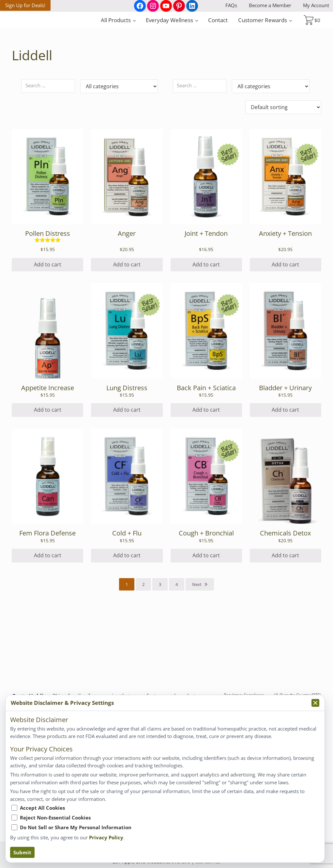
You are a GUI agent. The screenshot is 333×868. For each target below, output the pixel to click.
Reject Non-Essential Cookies (55, 818)
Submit (22, 852)
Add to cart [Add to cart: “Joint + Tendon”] (206, 310)
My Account (316, 5)
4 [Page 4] (177, 630)
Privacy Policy (106, 837)
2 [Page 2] (143, 630)
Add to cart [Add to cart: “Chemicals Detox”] (285, 601)
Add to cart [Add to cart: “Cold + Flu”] (127, 601)
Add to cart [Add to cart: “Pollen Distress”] (48, 310)
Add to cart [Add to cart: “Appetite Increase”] (48, 455)
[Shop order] (283, 152)
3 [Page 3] (160, 630)
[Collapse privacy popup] (315, 703)
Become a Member (270, 5)
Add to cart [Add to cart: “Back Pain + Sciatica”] (206, 455)
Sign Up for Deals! (25, 5)
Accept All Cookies (42, 808)
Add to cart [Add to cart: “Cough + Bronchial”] (206, 601)
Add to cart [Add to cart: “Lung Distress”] (127, 455)
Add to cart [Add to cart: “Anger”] (127, 310)
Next (197, 630)
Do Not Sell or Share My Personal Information (76, 827)
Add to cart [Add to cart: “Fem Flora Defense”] (48, 601)
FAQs (231, 5)
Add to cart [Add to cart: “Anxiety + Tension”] (285, 310)
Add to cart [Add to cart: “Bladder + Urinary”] (285, 455)
